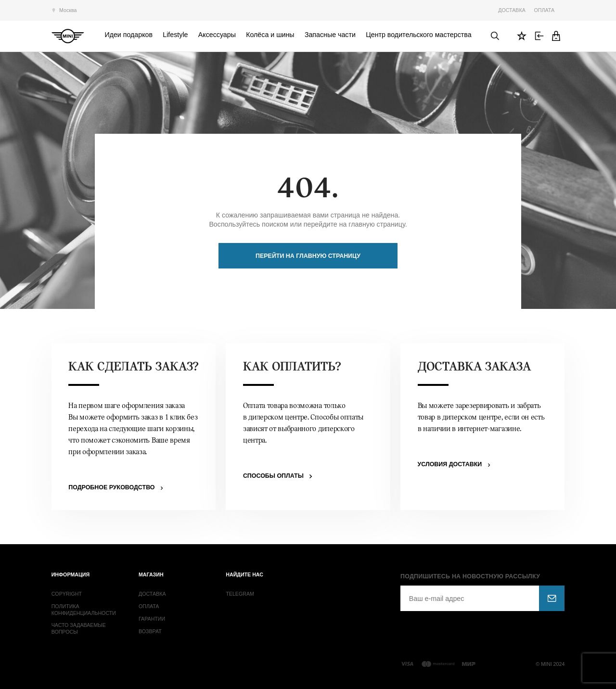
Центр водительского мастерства (418, 35)
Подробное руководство (111, 487)
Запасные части (330, 35)
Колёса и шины (270, 35)
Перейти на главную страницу (308, 256)
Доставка (512, 10)
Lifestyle (175, 35)
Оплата (544, 10)
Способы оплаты (273, 476)
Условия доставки (450, 464)
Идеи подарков (128, 35)
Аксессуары (217, 35)
